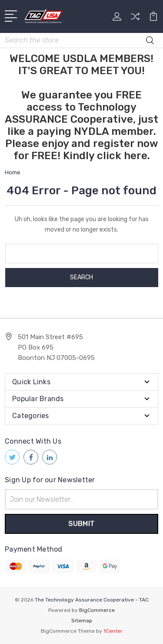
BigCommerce (97, 610)
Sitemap (82, 621)
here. (137, 156)
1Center (113, 631)
